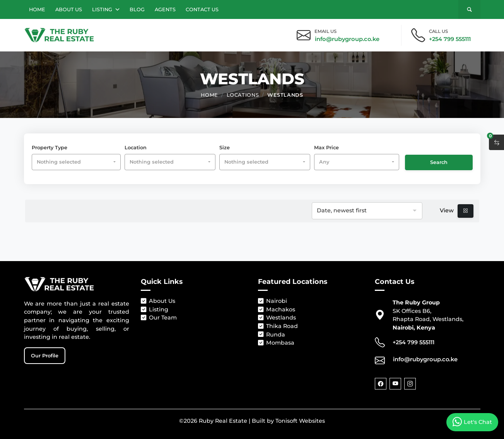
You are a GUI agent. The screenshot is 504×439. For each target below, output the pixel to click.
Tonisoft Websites (300, 421)
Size (225, 148)
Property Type (50, 148)
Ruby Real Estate (223, 421)
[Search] (469, 9)
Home (37, 9)
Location (136, 148)
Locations (243, 94)
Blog (137, 9)
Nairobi (273, 301)
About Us (69, 9)
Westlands (285, 94)
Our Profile (45, 356)
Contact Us (202, 9)
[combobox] (76, 162)
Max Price (326, 148)
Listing (106, 9)
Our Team (159, 318)
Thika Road (278, 326)
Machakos (277, 310)
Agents (165, 9)
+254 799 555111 (450, 39)
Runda (272, 335)
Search (439, 162)
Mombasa (276, 343)
